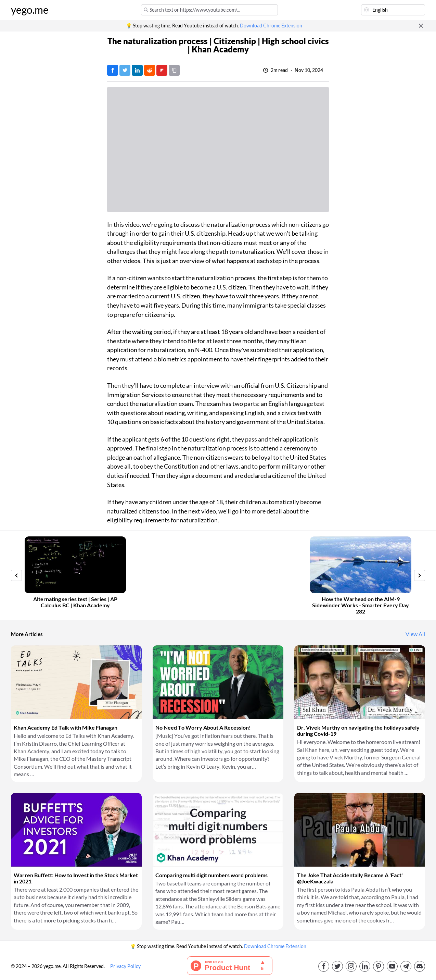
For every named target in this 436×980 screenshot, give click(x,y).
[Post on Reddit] (150, 70)
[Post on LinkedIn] (137, 70)
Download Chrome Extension (271, 26)
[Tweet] (125, 70)
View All (415, 634)
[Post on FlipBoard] (162, 70)
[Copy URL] (174, 70)
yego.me (30, 10)
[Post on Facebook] (113, 70)
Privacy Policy (125, 966)
